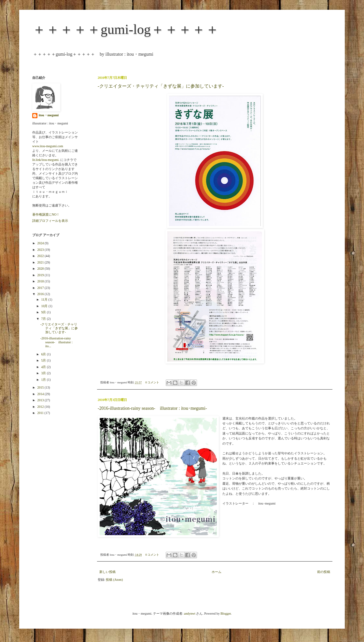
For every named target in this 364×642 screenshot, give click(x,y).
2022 (41, 256)
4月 (44, 367)
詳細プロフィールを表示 (50, 221)
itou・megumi (49, 115)
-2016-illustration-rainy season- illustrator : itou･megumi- (152, 408)
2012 (41, 407)
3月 (44, 373)
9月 (44, 312)
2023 (41, 250)
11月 (45, 300)
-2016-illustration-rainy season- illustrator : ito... (56, 342)
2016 (41, 294)
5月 (44, 360)
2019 (41, 275)
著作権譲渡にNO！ (46, 214)
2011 (41, 413)
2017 (41, 288)
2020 (41, 269)
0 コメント (153, 382)
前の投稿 (324, 572)
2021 (41, 262)
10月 (45, 306)
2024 (41, 243)
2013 (41, 400)
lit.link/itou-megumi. (46, 160)
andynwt (189, 613)
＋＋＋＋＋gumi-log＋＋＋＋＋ (126, 29)
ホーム (217, 572)
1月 (44, 380)
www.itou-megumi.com (48, 146)
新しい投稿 (107, 572)
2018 (41, 281)
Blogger (226, 613)
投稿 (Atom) (114, 580)
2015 (41, 387)
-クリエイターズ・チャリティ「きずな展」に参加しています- (161, 86)
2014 (41, 394)
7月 (44, 319)
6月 (44, 354)
